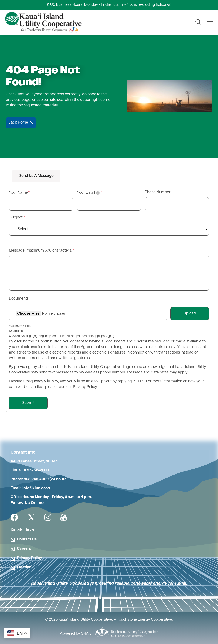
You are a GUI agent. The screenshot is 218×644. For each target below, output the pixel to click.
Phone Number (158, 192)
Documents (19, 299)
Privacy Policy (85, 387)
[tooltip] (98, 193)
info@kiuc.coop (36, 488)
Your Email (88, 193)
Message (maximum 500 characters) (41, 251)
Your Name (18, 193)
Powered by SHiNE (76, 634)
